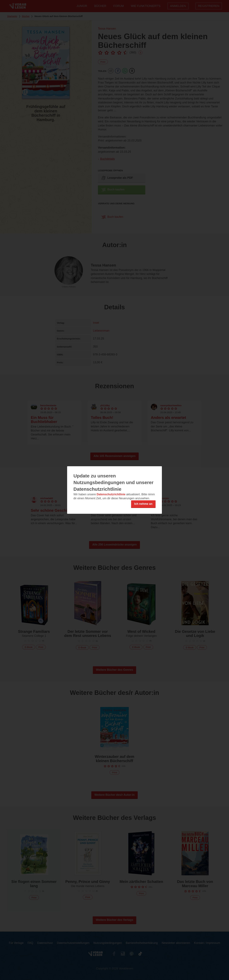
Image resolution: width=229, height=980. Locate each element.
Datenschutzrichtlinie (111, 494)
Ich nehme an (143, 504)
